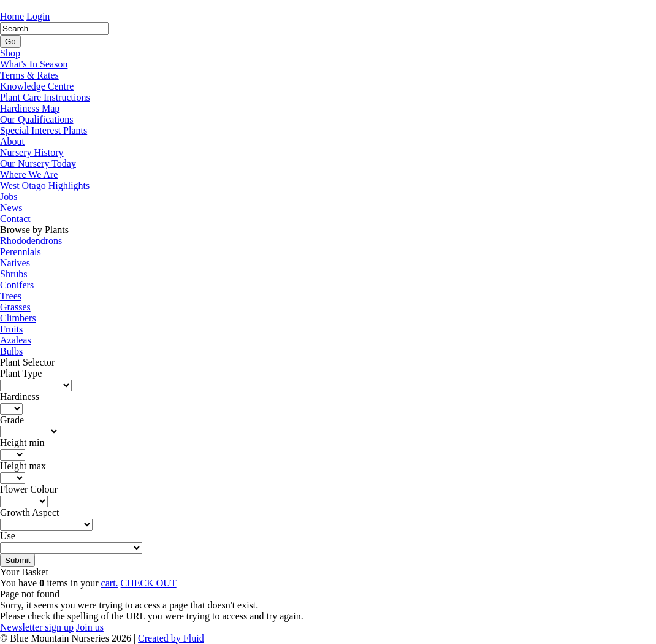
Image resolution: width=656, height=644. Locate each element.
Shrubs (13, 274)
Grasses (15, 307)
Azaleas (16, 340)
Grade (12, 420)
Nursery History (32, 152)
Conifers (17, 285)
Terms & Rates (29, 75)
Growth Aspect (29, 512)
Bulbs (11, 351)
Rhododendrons (31, 241)
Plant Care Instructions (45, 97)
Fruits (11, 329)
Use (8, 536)
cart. (110, 583)
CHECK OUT (149, 583)
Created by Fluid (171, 638)
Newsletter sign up (37, 627)
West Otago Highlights (45, 186)
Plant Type (21, 373)
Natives (15, 263)
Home (12, 16)
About (12, 141)
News (11, 208)
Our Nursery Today (38, 163)
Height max (23, 466)
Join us (90, 627)
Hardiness (20, 397)
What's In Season (34, 64)
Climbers (18, 318)
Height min (22, 443)
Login (38, 16)
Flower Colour (29, 489)
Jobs (9, 197)
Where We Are (29, 174)
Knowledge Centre (37, 86)
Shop (10, 53)
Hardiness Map (30, 108)
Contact (15, 219)
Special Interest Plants (44, 130)
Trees (11, 296)
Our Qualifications (37, 119)
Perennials (21, 252)
